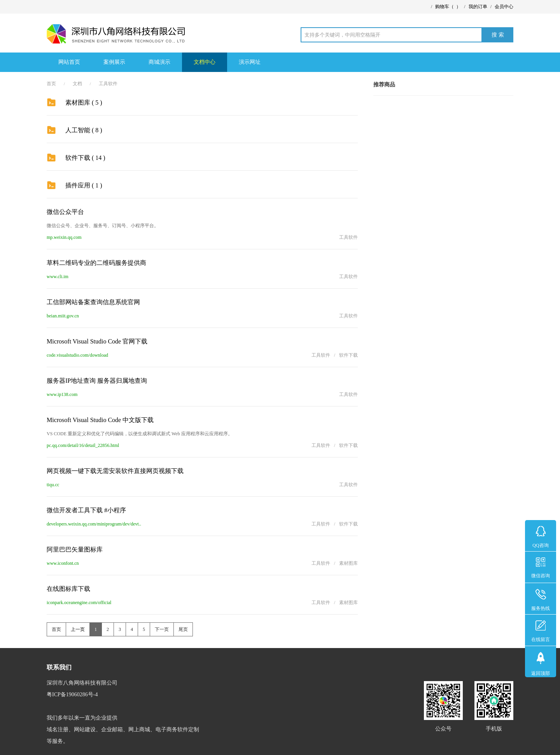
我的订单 (478, 7)
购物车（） (448, 7)
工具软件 (108, 84)
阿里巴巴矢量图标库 (75, 549)
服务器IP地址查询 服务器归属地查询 (97, 381)
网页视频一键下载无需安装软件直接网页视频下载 (115, 471)
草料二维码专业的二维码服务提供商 (96, 263)
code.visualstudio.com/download (77, 355)
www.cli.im (58, 277)
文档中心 (205, 62)
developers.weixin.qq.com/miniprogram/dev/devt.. (94, 524)
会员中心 (504, 7)
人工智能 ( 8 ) (84, 130)
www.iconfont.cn (63, 563)
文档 (77, 84)
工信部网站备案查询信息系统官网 (93, 302)
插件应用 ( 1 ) (84, 185)
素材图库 (348, 563)
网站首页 (69, 62)
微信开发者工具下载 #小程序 (86, 510)
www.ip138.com (62, 394)
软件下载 (348, 355)
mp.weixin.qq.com (64, 237)
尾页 (183, 629)
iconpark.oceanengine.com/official (79, 603)
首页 (51, 84)
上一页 (78, 629)
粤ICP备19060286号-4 (72, 695)
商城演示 (159, 62)
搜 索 (498, 35)
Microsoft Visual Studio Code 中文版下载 (100, 420)
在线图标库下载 (68, 589)
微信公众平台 (65, 212)
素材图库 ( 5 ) (84, 102)
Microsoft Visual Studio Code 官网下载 (97, 341)
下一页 (162, 629)
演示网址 (250, 62)
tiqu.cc (53, 485)
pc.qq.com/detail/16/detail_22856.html (83, 445)
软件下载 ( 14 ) (85, 158)
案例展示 (114, 62)
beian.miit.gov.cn (63, 316)
